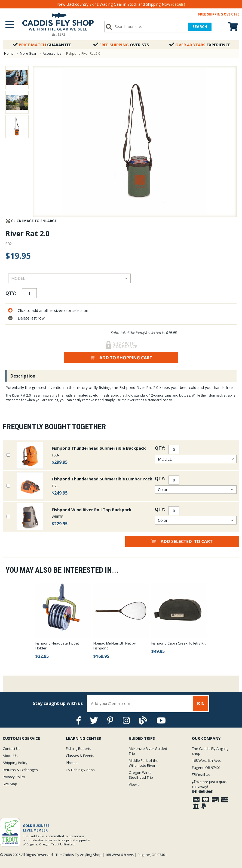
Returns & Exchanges (20, 770)
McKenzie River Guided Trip (148, 751)
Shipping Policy (15, 763)
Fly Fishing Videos (80, 770)
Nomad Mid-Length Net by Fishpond (115, 646)
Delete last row (31, 318)
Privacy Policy (14, 777)
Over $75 (121, 45)
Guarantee (42, 45)
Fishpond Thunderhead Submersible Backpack (99, 448)
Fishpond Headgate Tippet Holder (57, 646)
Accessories (52, 53)
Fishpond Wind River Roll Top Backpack (92, 510)
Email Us (201, 775)
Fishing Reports (79, 749)
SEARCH (200, 27)
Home (9, 53)
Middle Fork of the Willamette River (144, 763)
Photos (72, 763)
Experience (200, 45)
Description (23, 376)
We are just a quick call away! (210, 787)
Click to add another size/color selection (53, 310)
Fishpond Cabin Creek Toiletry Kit (178, 643)
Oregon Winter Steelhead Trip (141, 775)
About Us (10, 756)
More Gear (28, 53)
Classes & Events (80, 756)
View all (135, 784)
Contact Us (12, 749)
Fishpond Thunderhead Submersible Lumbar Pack (102, 479)
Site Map (10, 784)
